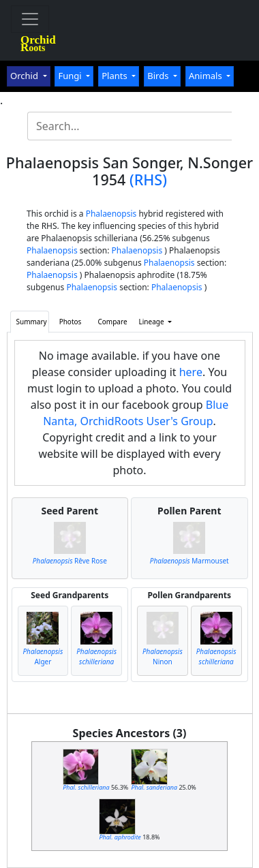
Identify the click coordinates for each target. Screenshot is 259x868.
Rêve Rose (70, 561)
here (191, 372)
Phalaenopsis (111, 214)
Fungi (71, 76)
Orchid (25, 76)
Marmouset (189, 561)
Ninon (163, 656)
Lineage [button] (153, 322)
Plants (116, 76)
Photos (71, 322)
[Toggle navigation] (30, 19)
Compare (113, 322)
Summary (32, 322)
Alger (43, 656)
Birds (159, 76)
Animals (207, 76)
